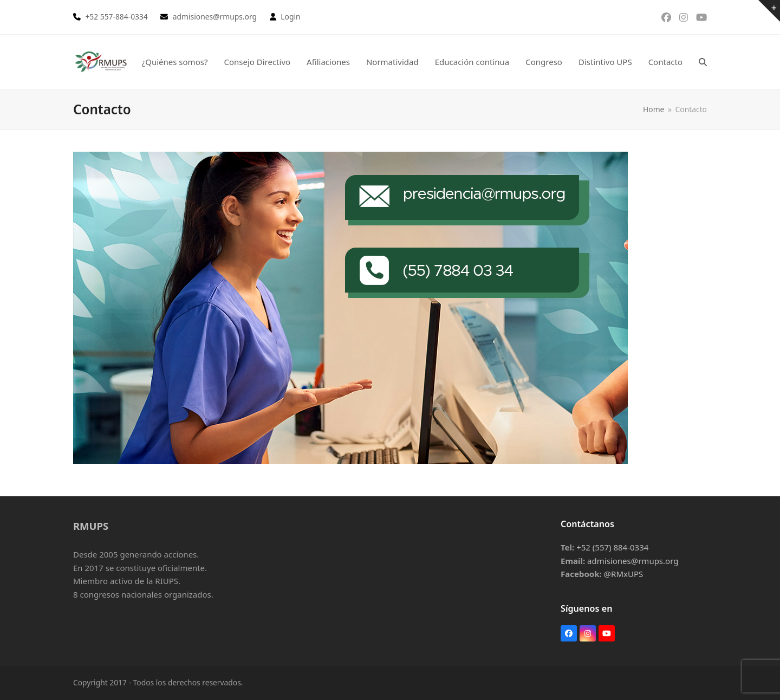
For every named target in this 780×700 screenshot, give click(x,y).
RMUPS (91, 526)
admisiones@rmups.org (633, 561)
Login (290, 17)
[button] (703, 62)
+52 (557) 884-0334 (612, 547)
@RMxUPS (624, 574)
